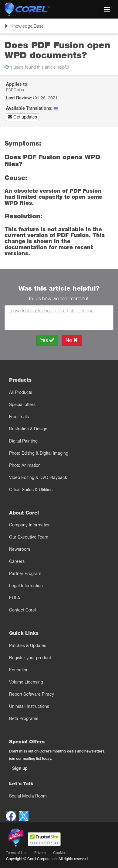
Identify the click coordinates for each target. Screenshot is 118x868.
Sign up (20, 768)
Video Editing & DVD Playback (38, 477)
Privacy (40, 853)
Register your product (30, 658)
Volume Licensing (26, 682)
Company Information (30, 525)
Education (19, 670)
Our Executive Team (29, 537)
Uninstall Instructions (29, 706)
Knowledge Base (24, 28)
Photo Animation (25, 465)
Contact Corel (22, 610)
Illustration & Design (28, 429)
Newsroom (20, 549)
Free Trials (19, 417)
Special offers (22, 405)
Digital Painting (23, 441)
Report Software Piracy (32, 694)
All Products (21, 392)
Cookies (60, 853)
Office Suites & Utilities (31, 490)
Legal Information (26, 586)
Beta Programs (24, 718)
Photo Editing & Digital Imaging (39, 453)
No (72, 340)
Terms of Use (17, 853)
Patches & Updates (28, 646)
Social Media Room (28, 796)
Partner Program (25, 573)
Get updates (22, 117)
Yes (47, 340)
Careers (17, 561)
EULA (15, 598)
